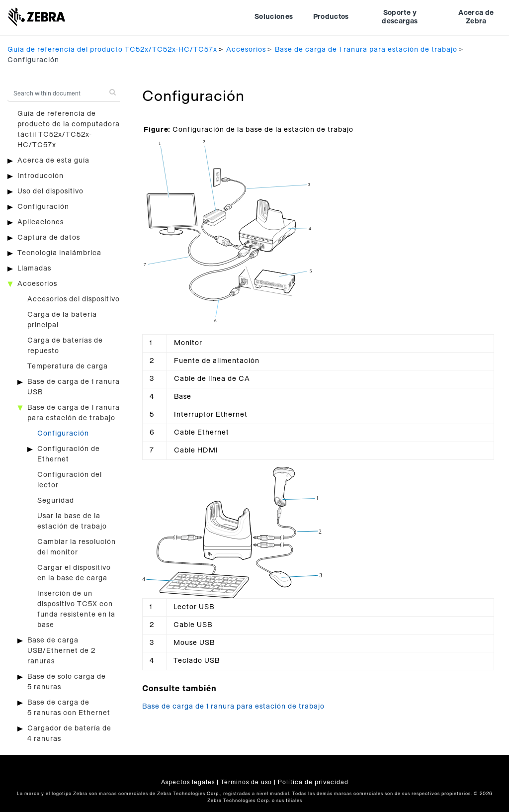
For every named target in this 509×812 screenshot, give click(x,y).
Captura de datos (49, 238)
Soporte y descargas (400, 17)
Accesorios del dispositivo (74, 299)
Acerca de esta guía (53, 161)
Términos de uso (246, 782)
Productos (331, 17)
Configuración (43, 207)
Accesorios (246, 50)
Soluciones (274, 17)
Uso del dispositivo (50, 191)
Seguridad (56, 501)
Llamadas (34, 269)
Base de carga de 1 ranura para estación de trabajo (366, 50)
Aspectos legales (188, 782)
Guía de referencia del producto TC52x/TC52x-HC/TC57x (112, 50)
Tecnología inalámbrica (59, 253)
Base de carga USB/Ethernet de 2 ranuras (61, 651)
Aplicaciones (41, 222)
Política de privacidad (313, 782)
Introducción (41, 176)
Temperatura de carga (68, 366)
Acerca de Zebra (476, 17)
